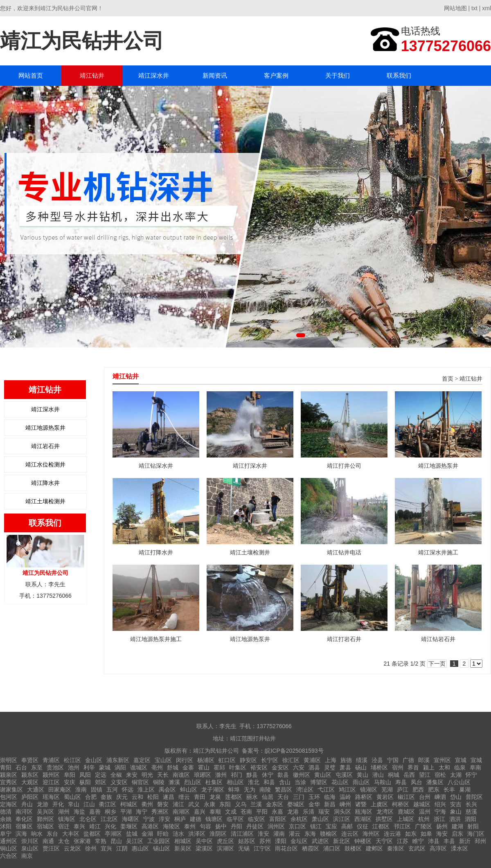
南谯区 (181, 775)
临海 (330, 797)
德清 (6, 812)
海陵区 (171, 826)
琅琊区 (203, 775)
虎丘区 (225, 841)
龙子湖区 (213, 789)
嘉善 (95, 812)
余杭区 (299, 819)
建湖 (457, 826)
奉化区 (24, 819)
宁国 (393, 760)
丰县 (449, 841)
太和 (444, 767)
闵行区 (185, 760)
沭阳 (6, 826)
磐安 (163, 804)
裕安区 (259, 767)
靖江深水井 (154, 75)
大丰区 (71, 834)
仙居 (268, 797)
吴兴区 (45, 812)
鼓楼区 (353, 848)
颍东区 (30, 775)
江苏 (403, 841)
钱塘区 (214, 819)
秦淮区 (396, 848)
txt (474, 8)
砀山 (361, 767)
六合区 (9, 856)
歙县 (283, 775)
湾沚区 (305, 789)
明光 (147, 775)
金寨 (188, 767)
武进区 (320, 841)
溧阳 (281, 841)
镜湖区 (369, 789)
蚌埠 (234, 789)
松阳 (153, 797)
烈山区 (193, 782)
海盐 (79, 812)
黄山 (363, 775)
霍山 (204, 767)
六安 (299, 767)
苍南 (246, 812)
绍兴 (440, 804)
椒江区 (406, 797)
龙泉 (215, 797)
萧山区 (320, 819)
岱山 (456, 797)
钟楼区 (363, 841)
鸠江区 (347, 789)
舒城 (173, 767)
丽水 (252, 797)
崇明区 (9, 760)
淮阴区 (218, 834)
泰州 (190, 826)
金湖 (147, 834)
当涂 (300, 782)
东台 (52, 834)
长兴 (471, 804)
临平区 (235, 819)
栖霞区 (311, 848)
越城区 (422, 804)
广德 (408, 760)
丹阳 (236, 826)
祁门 (236, 775)
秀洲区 (160, 812)
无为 (250, 789)
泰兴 (79, 826)
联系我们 (399, 75)
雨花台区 (286, 848)
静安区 (248, 760)
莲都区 (234, 797)
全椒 (116, 775)
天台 (283, 797)
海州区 (371, 834)
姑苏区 (247, 841)
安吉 (456, 804)
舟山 (27, 804)
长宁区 (270, 760)
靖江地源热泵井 (45, 428)
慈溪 (471, 812)
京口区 (297, 826)
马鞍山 (383, 782)
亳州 (157, 767)
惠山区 (140, 848)
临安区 (257, 819)
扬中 (221, 826)
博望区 (319, 782)
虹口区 (227, 760)
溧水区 (459, 848)
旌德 (346, 760)
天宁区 (384, 841)
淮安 (264, 834)
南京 (27, 856)
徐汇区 (291, 760)
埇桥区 (379, 767)
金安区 (280, 767)
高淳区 (438, 848)
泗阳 (471, 819)
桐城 (394, 775)
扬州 (442, 826)
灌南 (279, 834)
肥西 (418, 789)
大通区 (36, 789)
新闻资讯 (215, 75)
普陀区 (474, 797)
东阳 (225, 804)
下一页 (437, 664)
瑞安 (324, 812)
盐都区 (92, 834)
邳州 (480, 841)
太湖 (456, 775)
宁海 (440, 812)
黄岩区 (385, 797)
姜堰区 (129, 826)
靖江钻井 (92, 75)
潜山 (378, 775)
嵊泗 (440, 797)
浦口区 (332, 848)
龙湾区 (385, 812)
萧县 (345, 767)
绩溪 (362, 760)
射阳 (473, 826)
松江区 (72, 760)
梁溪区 (204, 848)
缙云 (184, 797)
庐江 (403, 789)
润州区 (276, 826)
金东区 (275, 804)
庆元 (122, 797)
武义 (194, 804)
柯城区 (129, 804)
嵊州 (345, 804)
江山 (89, 804)
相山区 (235, 782)
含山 (285, 782)
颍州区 (51, 775)
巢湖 (465, 789)
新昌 (330, 804)
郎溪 (424, 760)
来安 (132, 775)
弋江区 (326, 789)
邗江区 (402, 826)
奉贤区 (30, 760)
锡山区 (162, 848)
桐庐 (180, 819)
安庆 (70, 782)
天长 (163, 775)
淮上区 (146, 789)
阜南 (475, 767)
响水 (37, 834)
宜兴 (106, 848)
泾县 (377, 760)
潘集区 (435, 782)
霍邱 (219, 767)
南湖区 (181, 812)
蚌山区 (189, 789)
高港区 (150, 826)
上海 (331, 760)
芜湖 (387, 789)
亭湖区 (113, 834)
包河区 (9, 797)
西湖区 (363, 819)
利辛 (89, 767)
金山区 (94, 760)
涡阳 (120, 767)
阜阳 (70, 775)
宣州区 (442, 760)
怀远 (128, 789)
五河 (112, 789)
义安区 (119, 782)
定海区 (9, 804)
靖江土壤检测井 (45, 501)
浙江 (439, 819)
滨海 (21, 834)
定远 (101, 775)
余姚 (6, 819)
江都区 (381, 826)
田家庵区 (60, 789)
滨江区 (342, 819)
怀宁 (471, 775)
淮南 (81, 789)
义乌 (241, 804)
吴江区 (135, 841)
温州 (425, 812)
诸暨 (361, 804)
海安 (442, 834)
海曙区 (131, 819)
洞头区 (342, 812)
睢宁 (418, 841)
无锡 (244, 848)
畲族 (106, 797)
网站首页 (31, 75)
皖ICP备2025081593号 (294, 751)
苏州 (265, 841)
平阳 (262, 812)
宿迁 (64, 826)
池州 (74, 767)
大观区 (30, 782)
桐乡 (110, 812)
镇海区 (67, 819)
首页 (448, 379)
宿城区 (45, 826)
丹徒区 (255, 826)
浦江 (178, 804)
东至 (37, 767)
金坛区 (299, 841)
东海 (310, 834)
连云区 (350, 834)
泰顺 (215, 812)
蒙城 (105, 767)
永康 (209, 804)
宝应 (331, 826)
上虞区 (379, 804)
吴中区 (204, 841)
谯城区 (139, 767)
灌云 (295, 834)
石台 (21, 767)
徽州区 (302, 775)
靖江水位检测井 (45, 464)
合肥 (91, 797)
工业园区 (159, 841)
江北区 (109, 819)
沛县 (434, 841)
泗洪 (455, 819)
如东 (411, 834)
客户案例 (276, 75)
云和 (137, 797)
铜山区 (9, 848)
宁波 (149, 819)
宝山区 (163, 760)
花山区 (340, 782)
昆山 (116, 841)
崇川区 (30, 841)
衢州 (147, 804)
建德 (196, 819)
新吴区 (183, 848)
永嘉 (277, 812)
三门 (299, 797)
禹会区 (167, 789)
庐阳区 (30, 797)
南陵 (265, 789)
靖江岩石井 (45, 446)
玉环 (314, 797)
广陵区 (423, 826)
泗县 (314, 767)
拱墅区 (384, 819)
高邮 (347, 826)
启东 (457, 834)
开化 (58, 804)
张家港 (82, 841)
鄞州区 (45, 819)
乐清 (309, 812)
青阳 (6, 767)
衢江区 (108, 804)
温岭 (345, 797)
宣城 (461, 760)
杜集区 (214, 782)
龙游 (43, 804)
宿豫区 (24, 826)
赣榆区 (329, 834)
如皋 (426, 834)
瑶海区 (51, 797)
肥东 (434, 789)
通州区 (9, 841)
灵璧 (330, 767)
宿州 (398, 767)
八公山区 (459, 782)
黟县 (252, 775)
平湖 (126, 812)
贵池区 (55, 767)
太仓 (64, 841)
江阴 (122, 848)
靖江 (95, 826)
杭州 (424, 819)
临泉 (460, 767)
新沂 (465, 841)
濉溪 (174, 782)
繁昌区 (284, 789)
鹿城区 (406, 812)
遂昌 (169, 797)
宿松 (440, 775)
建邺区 (374, 848)
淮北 (254, 782)
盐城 (132, 834)
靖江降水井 (45, 483)
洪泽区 (197, 834)
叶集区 (238, 767)
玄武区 (417, 848)
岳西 (409, 775)
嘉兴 (200, 812)
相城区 (183, 841)
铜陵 (159, 782)
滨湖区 (225, 848)
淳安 (164, 819)
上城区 (405, 819)
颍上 (429, 767)
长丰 (449, 789)
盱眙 (163, 834)
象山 (456, 812)
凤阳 (85, 775)
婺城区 (296, 804)
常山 (74, 804)
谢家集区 (11, 789)
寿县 (401, 782)
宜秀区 (9, 782)
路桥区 (364, 797)
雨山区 (361, 782)
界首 (413, 767)
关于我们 (338, 75)
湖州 (64, 812)
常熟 (101, 841)
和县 (269, 782)
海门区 (476, 834)
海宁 (142, 812)
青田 (200, 797)
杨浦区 (206, 760)
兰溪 (256, 804)
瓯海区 (364, 812)
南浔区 (24, 812)
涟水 (178, 834)
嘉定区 (142, 760)
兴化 (110, 826)
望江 (425, 775)
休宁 (268, 775)
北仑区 (88, 819)
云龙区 (72, 848)
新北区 (342, 841)
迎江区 (51, 782)
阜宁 (6, 834)
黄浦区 (312, 760)
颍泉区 (9, 775)
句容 (205, 826)
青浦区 (51, 760)
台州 (425, 797)
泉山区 (30, 848)
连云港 (392, 834)
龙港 (293, 812)
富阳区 (278, 819)
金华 (314, 804)
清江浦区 (242, 834)
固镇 (97, 789)
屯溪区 (344, 775)
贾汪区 (51, 848)
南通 (48, 841)
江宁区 (262, 848)
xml (486, 8)
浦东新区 (118, 760)
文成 (231, 812)
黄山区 (323, 775)
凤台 (417, 782)
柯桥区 (401, 804)
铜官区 (140, 782)
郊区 (101, 782)
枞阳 (85, 782)
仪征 (363, 826)
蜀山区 (72, 797)
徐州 (91, 848)
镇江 (316, 826)
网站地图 (455, 8)
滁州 (221, 775)
